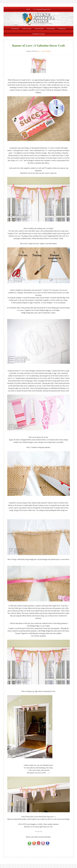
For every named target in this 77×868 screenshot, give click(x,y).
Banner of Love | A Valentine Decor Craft (38, 46)
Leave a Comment (46, 52)
